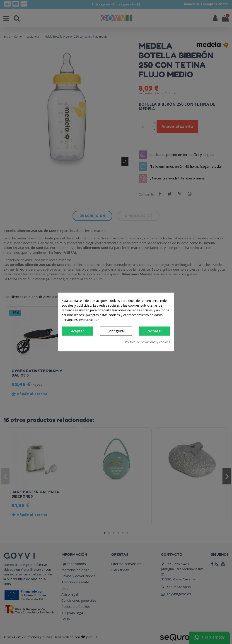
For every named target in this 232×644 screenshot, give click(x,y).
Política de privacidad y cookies (148, 342)
